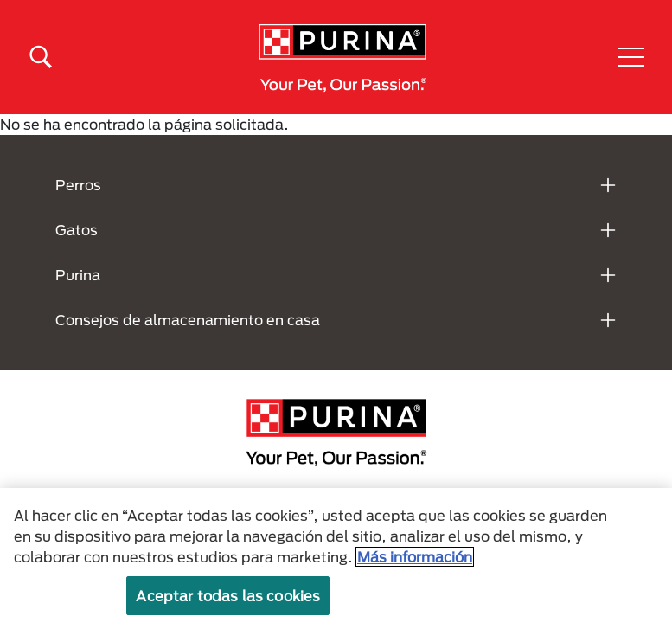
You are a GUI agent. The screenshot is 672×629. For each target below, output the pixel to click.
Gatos (77, 230)
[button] (631, 57)
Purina (78, 275)
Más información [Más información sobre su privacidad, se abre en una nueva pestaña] (415, 557)
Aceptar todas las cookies (228, 596)
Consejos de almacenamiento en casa (188, 320)
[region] (336, 558)
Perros (78, 185)
